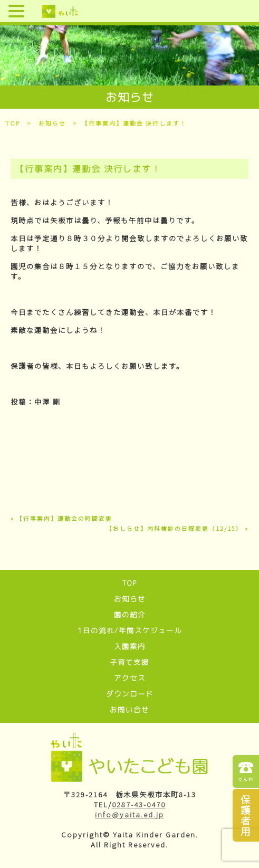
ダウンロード (130, 694)
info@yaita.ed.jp (129, 814)
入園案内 (130, 646)
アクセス (130, 678)
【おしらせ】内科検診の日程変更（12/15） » (177, 528)
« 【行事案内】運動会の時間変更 (61, 518)
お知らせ (52, 123)
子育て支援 (129, 662)
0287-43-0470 (139, 804)
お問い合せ (129, 710)
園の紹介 (130, 615)
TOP (13, 123)
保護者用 (246, 815)
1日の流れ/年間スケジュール (130, 631)
